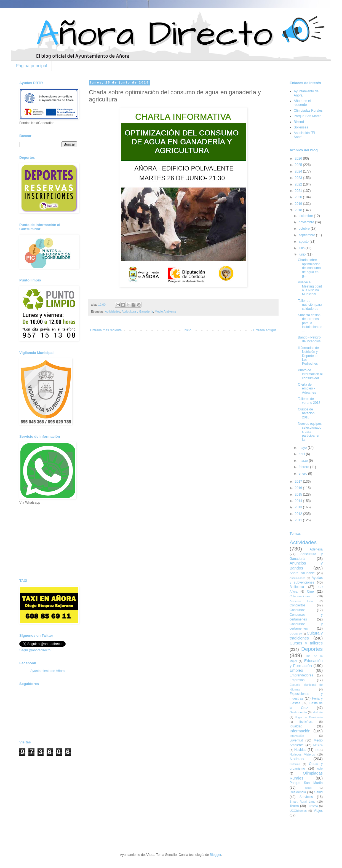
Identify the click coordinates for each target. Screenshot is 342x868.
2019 (299, 204)
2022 (299, 184)
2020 (299, 197)
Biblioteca (297, 587)
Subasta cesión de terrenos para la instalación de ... (310, 323)
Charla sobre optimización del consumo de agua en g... (309, 268)
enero (303, 474)
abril (302, 454)
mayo (303, 448)
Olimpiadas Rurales (308, 111)
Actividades (112, 311)
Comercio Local (301, 601)
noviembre (307, 222)
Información (300, 731)
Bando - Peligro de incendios (309, 339)
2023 (299, 178)
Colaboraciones (300, 596)
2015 (299, 495)
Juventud (296, 740)
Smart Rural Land (302, 802)
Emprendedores (301, 675)
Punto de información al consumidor (310, 374)
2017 (299, 482)
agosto (304, 241)
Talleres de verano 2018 (309, 401)
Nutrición (295, 764)
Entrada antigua (265, 330)
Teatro (294, 806)
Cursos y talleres (306, 643)
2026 (299, 158)
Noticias (297, 759)
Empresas (297, 680)
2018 (299, 210)
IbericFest (306, 722)
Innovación (297, 736)
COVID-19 (296, 634)
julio (302, 248)
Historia (318, 712)
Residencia (298, 792)
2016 (299, 488)
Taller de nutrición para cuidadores (310, 305)
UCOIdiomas (298, 811)
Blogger (216, 855)
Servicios (306, 797)
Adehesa (316, 549)
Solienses (301, 127)
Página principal (31, 66)
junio (303, 254)
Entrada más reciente (106, 330)
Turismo (313, 806)
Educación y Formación (306, 663)
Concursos (297, 610)
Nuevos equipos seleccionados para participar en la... (310, 432)
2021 (299, 191)
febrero (304, 467)
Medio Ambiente (165, 311)
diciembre (306, 216)
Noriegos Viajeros (302, 754)
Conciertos (297, 605)
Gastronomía (298, 712)
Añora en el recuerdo (302, 103)
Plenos (307, 788)
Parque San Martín (308, 116)
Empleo (296, 670)
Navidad (300, 750)
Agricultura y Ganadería (137, 311)
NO (316, 750)
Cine (310, 592)
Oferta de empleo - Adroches (307, 389)
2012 (299, 514)
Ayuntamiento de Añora (48, 671)
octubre (305, 229)
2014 (299, 501)
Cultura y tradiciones (306, 636)
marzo (304, 461)
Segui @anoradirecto (35, 650)
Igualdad (296, 726)
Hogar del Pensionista (309, 717)
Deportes (312, 649)
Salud (318, 792)
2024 (299, 171)
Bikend (299, 122)
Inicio (188, 330)
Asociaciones (297, 578)
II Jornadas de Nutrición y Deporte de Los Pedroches (308, 356)
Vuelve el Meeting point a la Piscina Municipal (310, 288)
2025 (299, 165)
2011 (299, 520)
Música (318, 745)
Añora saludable (302, 573)
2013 (299, 507)
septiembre (307, 235)
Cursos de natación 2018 (306, 413)
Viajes (318, 811)
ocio (320, 768)
